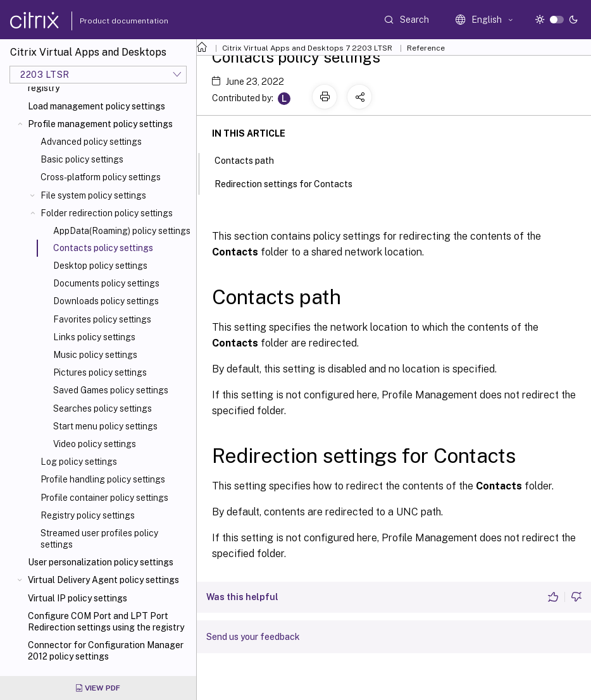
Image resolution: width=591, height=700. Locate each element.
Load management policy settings (96, 106)
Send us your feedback (253, 637)
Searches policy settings (103, 408)
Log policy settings (79, 462)
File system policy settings (93, 195)
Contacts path (251, 159)
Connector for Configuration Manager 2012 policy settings (106, 651)
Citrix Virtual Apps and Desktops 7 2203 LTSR (307, 48)
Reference (426, 48)
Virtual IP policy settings (78, 598)
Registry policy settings (88, 515)
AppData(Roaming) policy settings (122, 231)
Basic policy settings (82, 159)
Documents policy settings (106, 283)
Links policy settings (94, 337)
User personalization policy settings (101, 562)
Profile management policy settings (100, 124)
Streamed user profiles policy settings (99, 539)
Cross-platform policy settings (101, 177)
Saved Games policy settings (111, 390)
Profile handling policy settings (103, 479)
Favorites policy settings (102, 319)
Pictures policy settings (100, 372)
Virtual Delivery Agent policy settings (103, 580)
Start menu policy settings (105, 426)
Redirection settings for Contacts (290, 183)
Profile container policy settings (104, 498)
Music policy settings (95, 355)
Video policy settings (95, 444)
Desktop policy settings (100, 266)
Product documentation (108, 21)
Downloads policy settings (106, 301)
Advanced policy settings (91, 142)
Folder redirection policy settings (107, 213)
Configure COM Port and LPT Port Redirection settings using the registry (106, 622)
